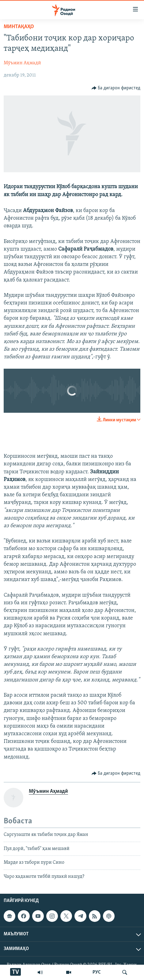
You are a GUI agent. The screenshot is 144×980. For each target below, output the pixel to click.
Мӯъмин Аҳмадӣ (22, 63)
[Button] (116, 88)
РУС (97, 972)
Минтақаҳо (19, 27)
